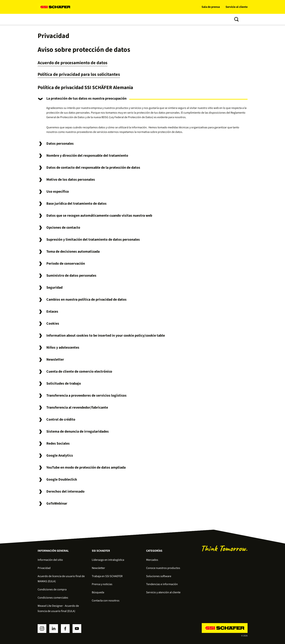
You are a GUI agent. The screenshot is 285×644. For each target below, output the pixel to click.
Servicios (135, 19)
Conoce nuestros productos (163, 568)
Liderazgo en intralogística (108, 560)
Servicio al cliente (237, 7)
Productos (86, 19)
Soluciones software (111, 19)
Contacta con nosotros (106, 601)
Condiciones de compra (52, 589)
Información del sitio (50, 560)
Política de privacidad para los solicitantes (82, 74)
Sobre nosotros (194, 19)
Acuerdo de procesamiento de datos (76, 63)
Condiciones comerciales (53, 598)
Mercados (152, 560)
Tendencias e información (162, 19)
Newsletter (98, 568)
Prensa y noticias (102, 584)
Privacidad (44, 568)
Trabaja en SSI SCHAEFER (107, 576)
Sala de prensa (211, 7)
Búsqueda (98, 592)
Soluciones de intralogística (56, 19)
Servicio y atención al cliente (163, 592)
